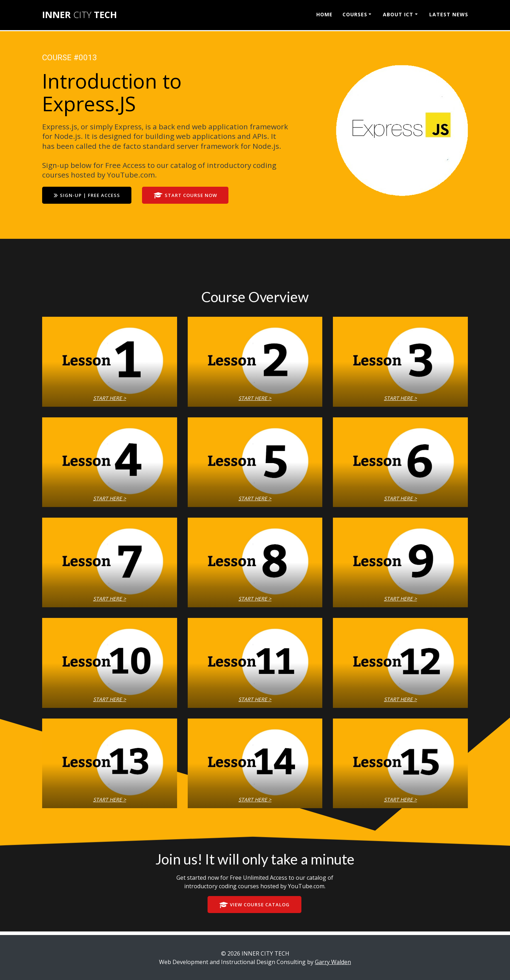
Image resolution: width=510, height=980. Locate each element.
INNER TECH (80, 15)
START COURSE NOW (191, 196)
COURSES (355, 14)
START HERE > (110, 398)
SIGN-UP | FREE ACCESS (89, 196)
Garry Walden (333, 962)
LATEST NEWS (449, 14)
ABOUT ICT (398, 14)
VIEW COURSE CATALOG (254, 906)
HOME (324, 14)
